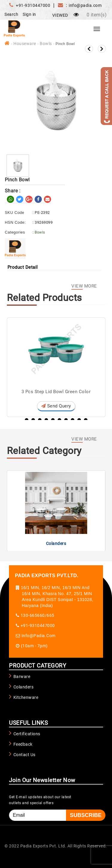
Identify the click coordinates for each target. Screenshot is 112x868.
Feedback (23, 744)
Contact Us (24, 755)
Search (11, 14)
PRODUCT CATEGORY (37, 666)
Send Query (56, 406)
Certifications (27, 734)
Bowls (46, 44)
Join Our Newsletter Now (42, 780)
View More (84, 287)
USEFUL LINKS (28, 723)
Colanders (56, 543)
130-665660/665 (37, 615)
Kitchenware (26, 697)
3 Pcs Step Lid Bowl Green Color (56, 392)
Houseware (25, 44)
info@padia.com (39, 636)
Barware (22, 677)
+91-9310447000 (33, 5)
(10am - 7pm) (34, 646)
